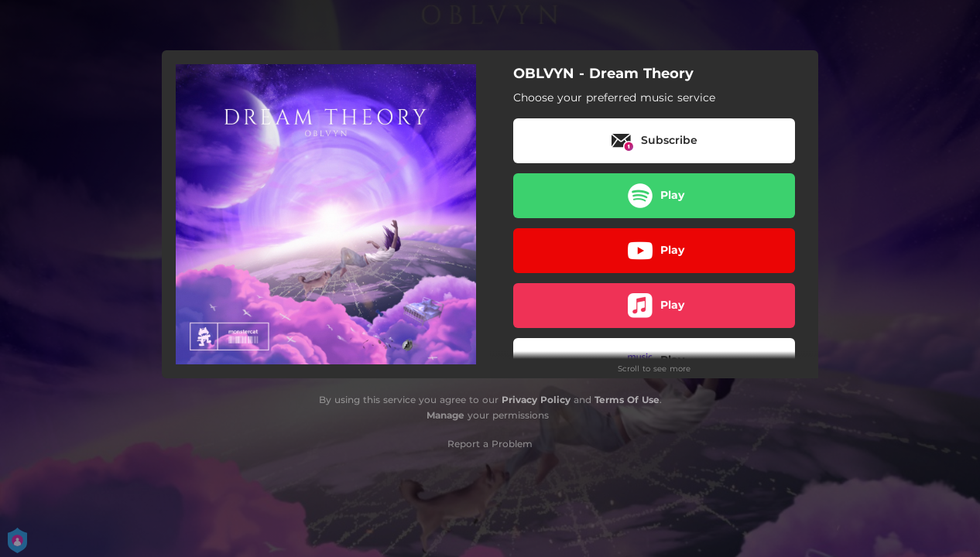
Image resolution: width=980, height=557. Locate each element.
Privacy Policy (536, 400)
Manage (445, 415)
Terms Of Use (627, 400)
